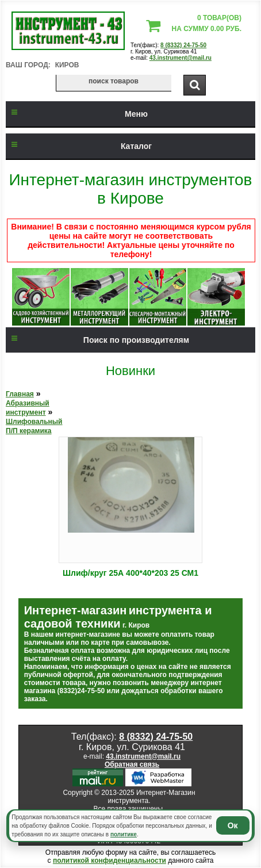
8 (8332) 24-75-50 (183, 45)
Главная (20, 394)
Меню (77, 114)
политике (124, 834)
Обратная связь (132, 764)
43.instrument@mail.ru (181, 58)
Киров (67, 65)
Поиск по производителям (97, 340)
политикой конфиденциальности (110, 861)
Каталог (79, 146)
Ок (233, 825)
